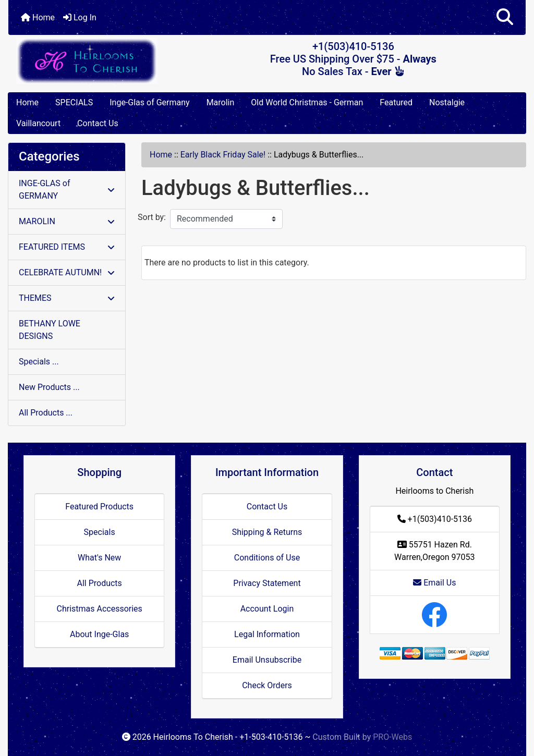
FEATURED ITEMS (67, 247)
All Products (99, 583)
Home (38, 17)
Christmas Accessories (99, 609)
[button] (505, 17)
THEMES (67, 298)
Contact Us (98, 123)
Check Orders (267, 685)
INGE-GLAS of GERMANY (67, 190)
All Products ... (46, 413)
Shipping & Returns (267, 532)
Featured (396, 102)
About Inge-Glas (99, 634)
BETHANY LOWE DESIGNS (50, 330)
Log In (80, 17)
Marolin (221, 102)
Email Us (434, 583)
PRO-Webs (392, 737)
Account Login (267, 609)
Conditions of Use (267, 558)
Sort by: (152, 217)
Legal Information (267, 634)
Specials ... (39, 362)
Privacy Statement (267, 583)
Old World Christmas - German (307, 102)
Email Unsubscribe (267, 660)
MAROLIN (67, 221)
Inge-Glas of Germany (149, 102)
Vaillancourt (38, 123)
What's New (99, 558)
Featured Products (99, 507)
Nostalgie (447, 102)
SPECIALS (74, 102)
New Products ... (49, 387)
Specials (100, 532)
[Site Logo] (95, 61)
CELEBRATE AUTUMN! (67, 272)
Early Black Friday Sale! (223, 155)
